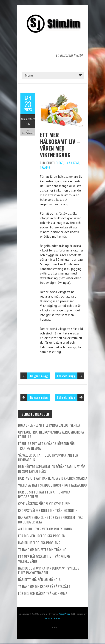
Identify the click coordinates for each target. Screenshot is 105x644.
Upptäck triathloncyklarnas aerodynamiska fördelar (51, 434)
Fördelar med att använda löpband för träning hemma (46, 446)
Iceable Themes (52, 619)
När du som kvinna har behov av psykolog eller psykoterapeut (49, 570)
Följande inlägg (66, 376)
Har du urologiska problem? (39, 543)
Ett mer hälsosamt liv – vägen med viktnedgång (60, 145)
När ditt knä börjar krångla (39, 579)
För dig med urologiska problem (42, 536)
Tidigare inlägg (39, 376)
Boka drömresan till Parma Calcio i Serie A (49, 425)
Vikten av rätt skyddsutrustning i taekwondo (52, 485)
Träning (45, 167)
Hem (54, 628)
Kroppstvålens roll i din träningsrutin (48, 510)
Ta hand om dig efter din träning (42, 549)
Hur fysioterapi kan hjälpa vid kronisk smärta (53, 478)
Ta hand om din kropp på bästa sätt (44, 586)
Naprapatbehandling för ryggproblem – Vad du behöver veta (51, 520)
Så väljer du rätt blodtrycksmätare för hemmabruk (48, 457)
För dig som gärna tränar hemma (43, 593)
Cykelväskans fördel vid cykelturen (44, 503)
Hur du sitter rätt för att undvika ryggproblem (44, 494)
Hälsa (68, 163)
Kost (76, 163)
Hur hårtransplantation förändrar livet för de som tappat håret (52, 469)
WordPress (64, 614)
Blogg (60, 163)
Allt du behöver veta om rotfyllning (45, 529)
